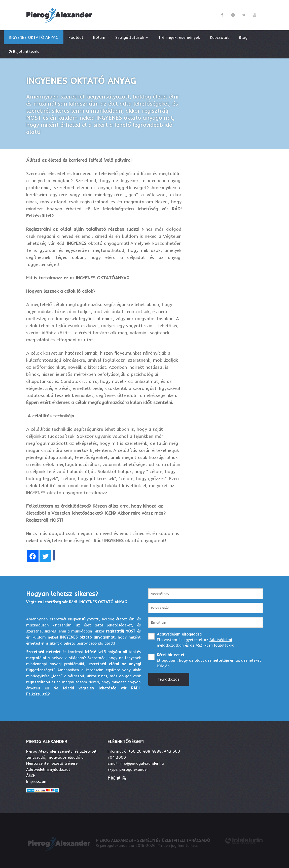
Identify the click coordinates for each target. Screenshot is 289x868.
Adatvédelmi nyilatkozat (48, 769)
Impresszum (37, 781)
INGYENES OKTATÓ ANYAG (34, 37)
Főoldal (76, 37)
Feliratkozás (169, 679)
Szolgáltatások (132, 37)
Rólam (99, 37)
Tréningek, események (179, 37)
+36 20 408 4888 (145, 751)
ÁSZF (200, 645)
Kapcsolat (219, 37)
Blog (243, 37)
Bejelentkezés (26, 51)
